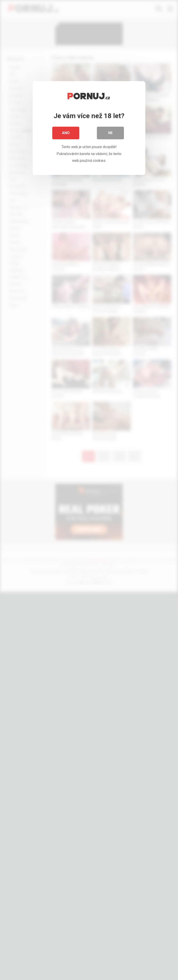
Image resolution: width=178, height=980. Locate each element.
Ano (66, 133)
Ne (110, 133)
